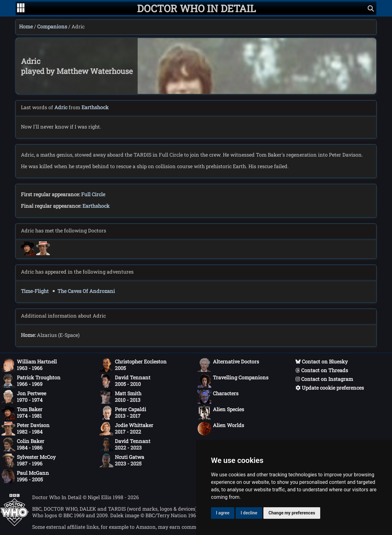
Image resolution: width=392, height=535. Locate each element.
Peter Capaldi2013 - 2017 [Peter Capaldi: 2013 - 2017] (123, 413)
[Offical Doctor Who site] (15, 524)
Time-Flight (35, 291)
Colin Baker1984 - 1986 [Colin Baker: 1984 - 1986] (23, 445)
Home (26, 26)
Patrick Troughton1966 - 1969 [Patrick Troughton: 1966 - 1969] (31, 381)
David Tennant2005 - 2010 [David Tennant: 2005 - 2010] (125, 381)
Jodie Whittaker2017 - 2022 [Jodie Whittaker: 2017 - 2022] (126, 429)
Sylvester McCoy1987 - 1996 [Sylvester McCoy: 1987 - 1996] (29, 460)
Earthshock (95, 107)
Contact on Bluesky (322, 361)
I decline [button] (249, 513)
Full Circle (93, 194)
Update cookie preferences (330, 388)
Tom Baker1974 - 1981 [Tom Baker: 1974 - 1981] (22, 413)
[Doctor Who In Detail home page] (196, 8)
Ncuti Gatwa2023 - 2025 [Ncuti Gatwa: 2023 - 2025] (122, 460)
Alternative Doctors (228, 365)
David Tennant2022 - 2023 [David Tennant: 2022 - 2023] (125, 445)
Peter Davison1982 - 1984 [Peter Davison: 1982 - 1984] (26, 429)
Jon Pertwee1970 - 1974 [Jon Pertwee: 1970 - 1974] (24, 397)
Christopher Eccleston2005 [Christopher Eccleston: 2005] (133, 365)
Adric (61, 107)
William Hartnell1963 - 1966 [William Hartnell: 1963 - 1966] (29, 365)
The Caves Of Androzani (86, 291)
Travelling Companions (233, 381)
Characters (218, 397)
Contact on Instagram (324, 379)
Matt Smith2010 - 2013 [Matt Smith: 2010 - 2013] (120, 397)
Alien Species (221, 413)
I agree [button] (223, 513)
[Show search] (371, 8)
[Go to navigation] (21, 8)
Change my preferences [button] (292, 513)
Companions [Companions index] (52, 26)
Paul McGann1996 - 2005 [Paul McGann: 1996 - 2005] (25, 476)
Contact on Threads (322, 370)
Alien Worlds (221, 429)
